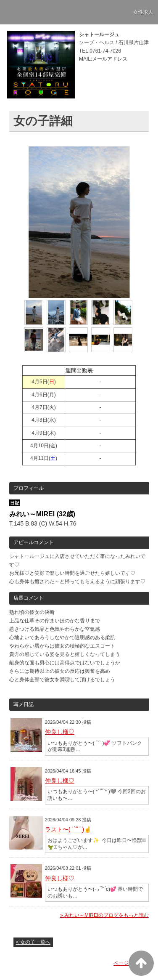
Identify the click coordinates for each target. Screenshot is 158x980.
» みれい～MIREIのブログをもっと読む (104, 915)
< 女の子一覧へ (33, 942)
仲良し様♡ (60, 732)
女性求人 (143, 12)
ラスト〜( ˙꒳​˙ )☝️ (68, 829)
